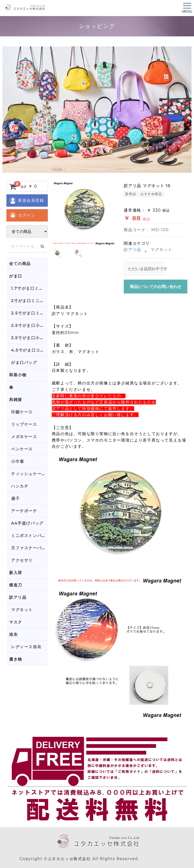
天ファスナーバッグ (29, 548)
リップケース (24, 424)
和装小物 (18, 375)
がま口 (16, 276)
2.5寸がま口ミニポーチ (29, 313)
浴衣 (13, 634)
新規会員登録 (26, 200)
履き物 (16, 659)
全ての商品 (20, 264)
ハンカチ (20, 486)
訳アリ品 (18, 597)
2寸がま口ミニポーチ (29, 301)
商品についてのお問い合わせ (156, 287)
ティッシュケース (28, 474)
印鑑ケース (22, 412)
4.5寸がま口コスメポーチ (29, 350)
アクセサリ (22, 560)
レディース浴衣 (26, 647)
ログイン (22, 215)
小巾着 (18, 461)
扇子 (15, 499)
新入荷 (16, 573)
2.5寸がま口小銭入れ (29, 325)
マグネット (22, 610)
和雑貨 (16, 400)
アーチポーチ (24, 511)
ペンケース (22, 449)
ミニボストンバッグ (29, 536)
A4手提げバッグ (27, 523)
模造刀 (16, 585)
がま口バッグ (24, 363)
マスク (16, 622)
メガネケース (24, 437)
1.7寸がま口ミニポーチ (29, 288)
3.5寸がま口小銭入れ (29, 338)
